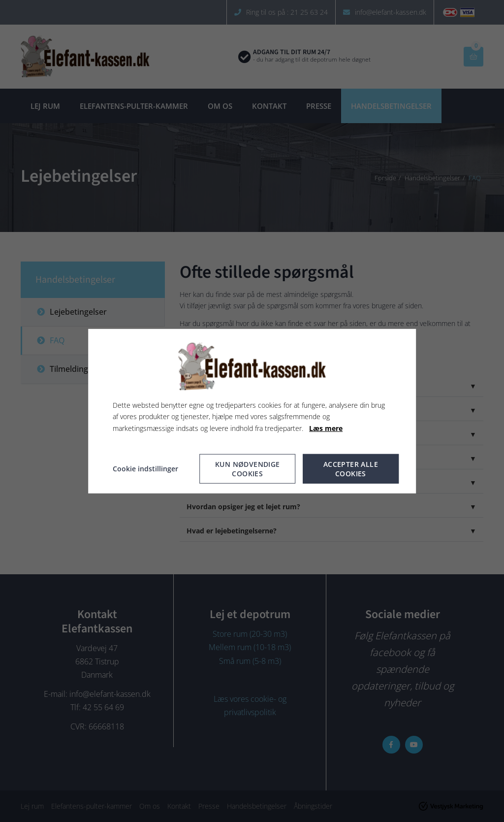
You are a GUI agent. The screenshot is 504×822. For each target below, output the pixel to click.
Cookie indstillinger (145, 469)
